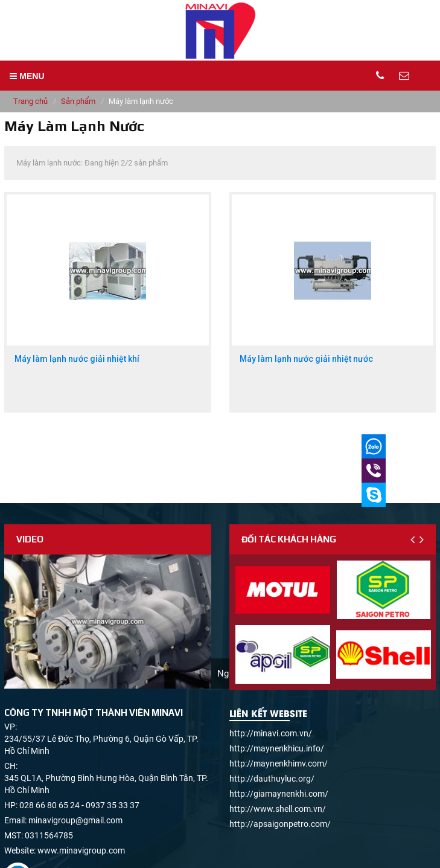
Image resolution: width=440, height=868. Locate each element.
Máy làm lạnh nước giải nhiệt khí (77, 359)
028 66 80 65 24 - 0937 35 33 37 (79, 805)
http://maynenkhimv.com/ (279, 764)
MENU (27, 76)
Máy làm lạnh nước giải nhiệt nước (306, 359)
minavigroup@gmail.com (75, 820)
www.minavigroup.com (81, 850)
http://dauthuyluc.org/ (272, 779)
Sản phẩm (78, 101)
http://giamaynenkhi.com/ (279, 794)
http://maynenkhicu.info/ (277, 748)
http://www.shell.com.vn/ (278, 809)
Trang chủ (30, 101)
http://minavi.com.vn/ (271, 733)
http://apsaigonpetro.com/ (280, 824)
